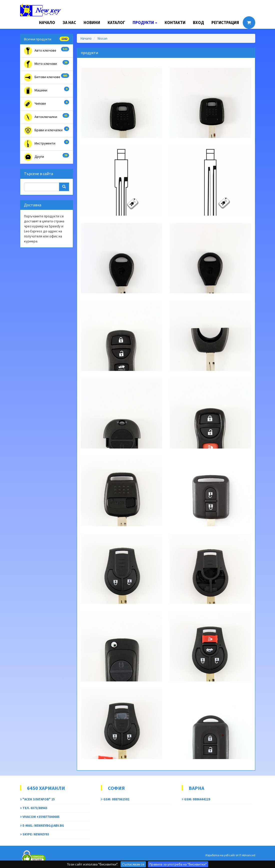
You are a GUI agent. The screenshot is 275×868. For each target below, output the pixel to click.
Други (47, 157)
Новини (92, 23)
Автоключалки (47, 117)
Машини (47, 91)
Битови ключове (47, 77)
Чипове (47, 104)
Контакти (175, 23)
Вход (198, 23)
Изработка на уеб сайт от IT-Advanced (230, 855)
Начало (47, 23)
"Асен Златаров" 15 (37, 799)
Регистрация (225, 23)
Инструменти (47, 144)
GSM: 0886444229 (196, 799)
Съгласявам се (133, 864)
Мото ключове (47, 64)
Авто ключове (47, 51)
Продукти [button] (145, 23)
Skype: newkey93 (35, 834)
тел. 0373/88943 (34, 808)
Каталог (116, 23)
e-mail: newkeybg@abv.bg (42, 826)
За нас (69, 23)
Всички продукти (47, 39)
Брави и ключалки (47, 130)
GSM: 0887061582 (115, 799)
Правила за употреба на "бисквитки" (178, 864)
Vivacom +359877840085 (40, 817)
